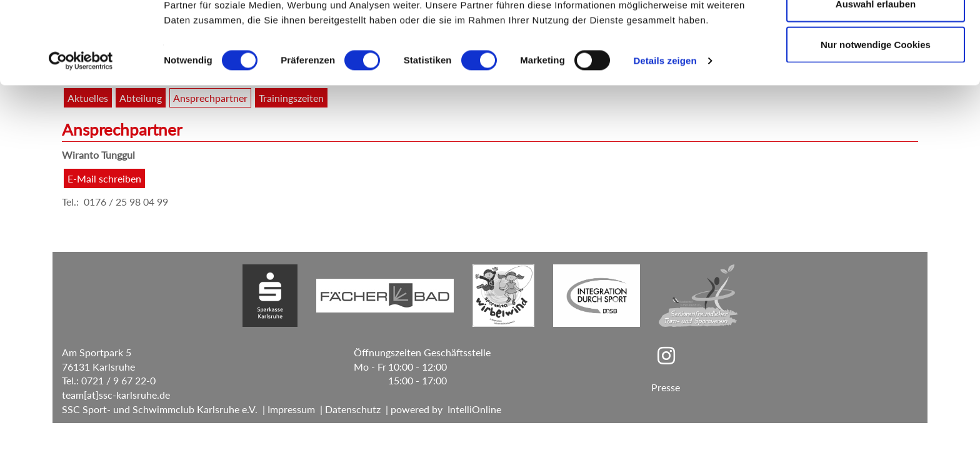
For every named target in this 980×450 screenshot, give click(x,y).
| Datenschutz (348, 409)
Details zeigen (665, 131)
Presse (666, 387)
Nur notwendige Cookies (876, 115)
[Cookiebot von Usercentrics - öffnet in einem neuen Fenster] (81, 131)
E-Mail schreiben (104, 178)
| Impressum (286, 409)
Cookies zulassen (876, 33)
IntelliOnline (474, 409)
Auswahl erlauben (876, 74)
